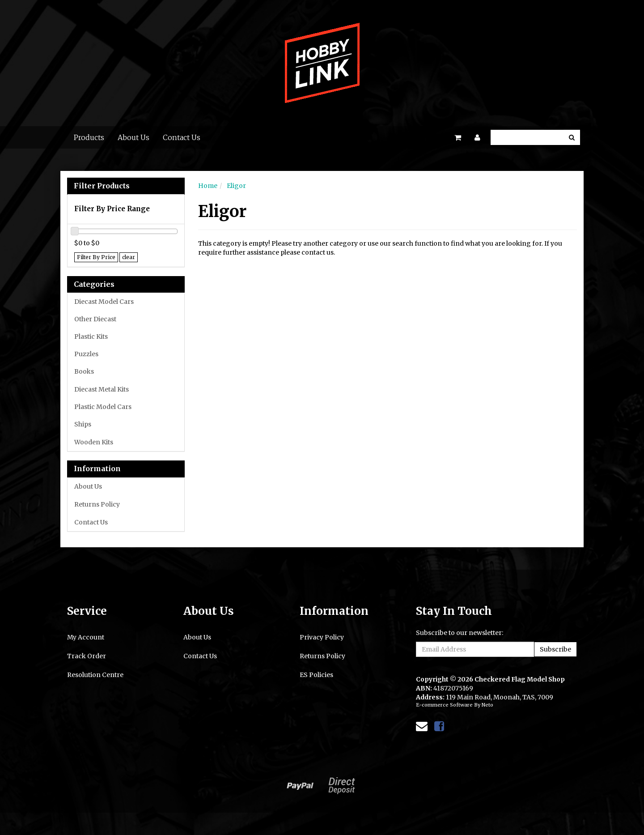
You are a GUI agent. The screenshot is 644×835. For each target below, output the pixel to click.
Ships (83, 424)
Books (84, 371)
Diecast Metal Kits (102, 389)
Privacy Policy (322, 637)
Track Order (87, 656)
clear (129, 257)
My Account (86, 637)
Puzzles (86, 354)
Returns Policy (97, 504)
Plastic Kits (91, 337)
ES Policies (316, 675)
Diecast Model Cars (104, 302)
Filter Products (102, 186)
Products (89, 137)
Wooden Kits (94, 442)
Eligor (236, 186)
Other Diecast (95, 319)
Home (208, 186)
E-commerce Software (444, 705)
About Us (133, 137)
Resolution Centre (95, 675)
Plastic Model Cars (103, 407)
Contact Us (182, 137)
